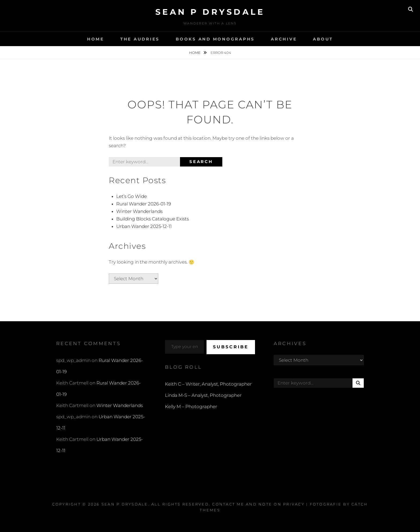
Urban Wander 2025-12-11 (144, 226)
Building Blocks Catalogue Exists (153, 219)
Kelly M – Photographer (191, 407)
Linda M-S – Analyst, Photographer (203, 395)
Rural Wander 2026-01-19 (144, 204)
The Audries (140, 39)
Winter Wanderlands (139, 211)
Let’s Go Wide (132, 196)
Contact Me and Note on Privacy (258, 504)
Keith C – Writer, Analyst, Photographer (208, 384)
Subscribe (231, 347)
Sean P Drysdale (210, 12)
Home (96, 39)
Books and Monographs (215, 39)
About (323, 39)
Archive (284, 39)
